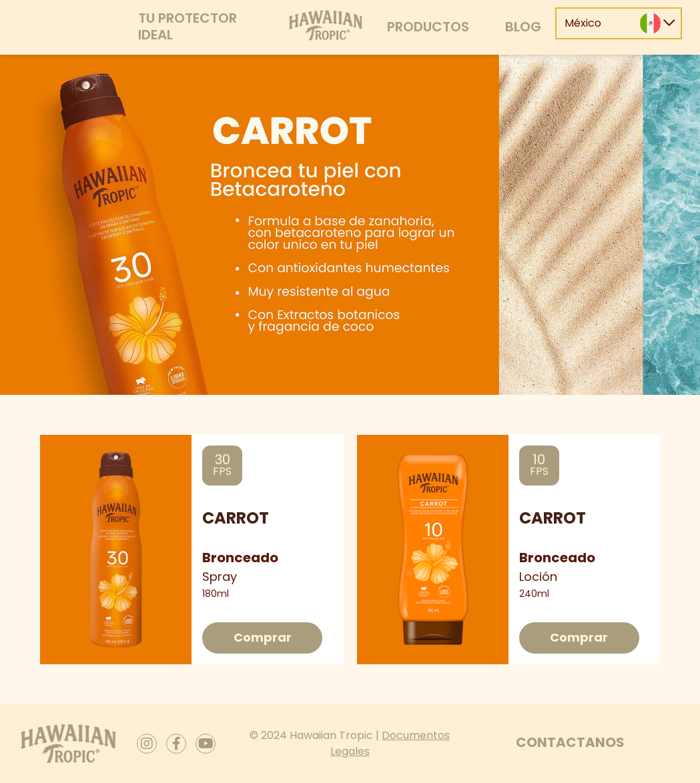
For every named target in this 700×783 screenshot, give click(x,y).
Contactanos (570, 742)
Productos (428, 27)
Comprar (263, 637)
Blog (523, 27)
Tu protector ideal (188, 26)
